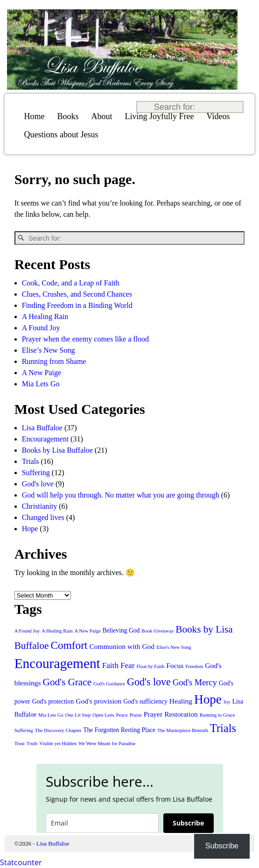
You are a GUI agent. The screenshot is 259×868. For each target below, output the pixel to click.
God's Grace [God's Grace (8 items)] (67, 682)
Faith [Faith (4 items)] (110, 665)
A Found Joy (41, 328)
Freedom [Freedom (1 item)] (194, 666)
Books (68, 116)
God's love (38, 484)
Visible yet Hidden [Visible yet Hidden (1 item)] (58, 743)
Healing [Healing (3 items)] (181, 701)
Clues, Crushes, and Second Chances (77, 294)
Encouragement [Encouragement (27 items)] (57, 663)
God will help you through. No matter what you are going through (121, 495)
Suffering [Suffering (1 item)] (24, 730)
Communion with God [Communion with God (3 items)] (122, 646)
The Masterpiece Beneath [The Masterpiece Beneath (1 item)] (183, 730)
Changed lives (43, 517)
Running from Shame (54, 361)
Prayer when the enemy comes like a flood (85, 339)
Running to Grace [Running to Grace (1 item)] (217, 715)
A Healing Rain (45, 317)
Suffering (36, 473)
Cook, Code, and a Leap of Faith (71, 283)
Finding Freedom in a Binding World (77, 305)
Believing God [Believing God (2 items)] (121, 630)
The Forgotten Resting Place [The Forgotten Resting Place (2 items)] (119, 730)
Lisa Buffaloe (42, 428)
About (102, 116)
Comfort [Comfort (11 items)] (69, 645)
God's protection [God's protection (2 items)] (53, 701)
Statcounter (21, 862)
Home (35, 116)
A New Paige (42, 373)
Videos (218, 116)
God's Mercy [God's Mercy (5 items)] (195, 683)
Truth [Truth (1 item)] (32, 743)
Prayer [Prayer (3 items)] (153, 714)
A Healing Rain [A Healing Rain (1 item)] (57, 631)
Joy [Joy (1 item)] (227, 702)
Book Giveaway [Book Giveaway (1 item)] (157, 631)
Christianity (40, 506)
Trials (31, 461)
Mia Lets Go (41, 384)
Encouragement (45, 439)
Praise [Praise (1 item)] (136, 715)
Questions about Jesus (61, 135)
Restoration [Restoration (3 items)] (181, 714)
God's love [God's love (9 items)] (149, 682)
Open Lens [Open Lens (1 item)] (103, 715)
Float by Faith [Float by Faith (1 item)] (150, 666)
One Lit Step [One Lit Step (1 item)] (78, 715)
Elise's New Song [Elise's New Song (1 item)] (174, 647)
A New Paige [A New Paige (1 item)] (87, 631)
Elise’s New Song (49, 350)
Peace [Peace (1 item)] (122, 715)
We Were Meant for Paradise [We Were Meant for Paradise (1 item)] (107, 743)
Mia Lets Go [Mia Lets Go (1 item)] (51, 715)
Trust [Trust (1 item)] (20, 743)
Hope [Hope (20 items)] (208, 699)
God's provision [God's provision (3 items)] (98, 701)
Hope (30, 529)
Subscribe (188, 823)
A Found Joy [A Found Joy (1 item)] (27, 631)
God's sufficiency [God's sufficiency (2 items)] (145, 701)
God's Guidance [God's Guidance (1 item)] (109, 684)
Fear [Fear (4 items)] (127, 665)
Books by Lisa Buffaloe (57, 450)
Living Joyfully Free (160, 116)
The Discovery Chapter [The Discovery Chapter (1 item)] (58, 730)
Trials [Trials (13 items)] (223, 728)
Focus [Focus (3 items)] (175, 665)
